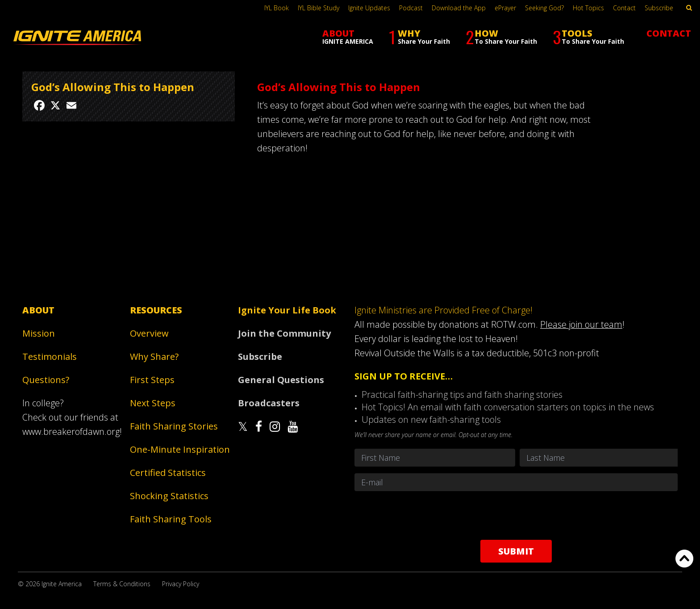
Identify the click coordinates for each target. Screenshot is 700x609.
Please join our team (581, 324)
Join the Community (284, 333)
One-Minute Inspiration (180, 449)
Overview (149, 333)
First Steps (152, 380)
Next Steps (153, 403)
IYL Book (277, 8)
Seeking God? (544, 8)
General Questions (281, 380)
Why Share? (154, 357)
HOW (501, 37)
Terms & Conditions (122, 584)
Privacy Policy (181, 584)
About (38, 310)
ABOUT (348, 36)
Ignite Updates (369, 8)
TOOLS (588, 37)
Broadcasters (269, 403)
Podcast (411, 8)
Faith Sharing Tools (171, 519)
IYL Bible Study (319, 8)
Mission (39, 333)
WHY (419, 37)
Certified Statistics (168, 473)
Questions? (46, 380)
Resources (156, 310)
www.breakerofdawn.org (71, 432)
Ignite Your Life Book (287, 310)
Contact (624, 8)
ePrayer (505, 8)
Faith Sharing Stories (174, 426)
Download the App (459, 8)
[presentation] (516, 515)
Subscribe (659, 8)
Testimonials (50, 357)
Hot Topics (588, 8)
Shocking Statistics (169, 496)
